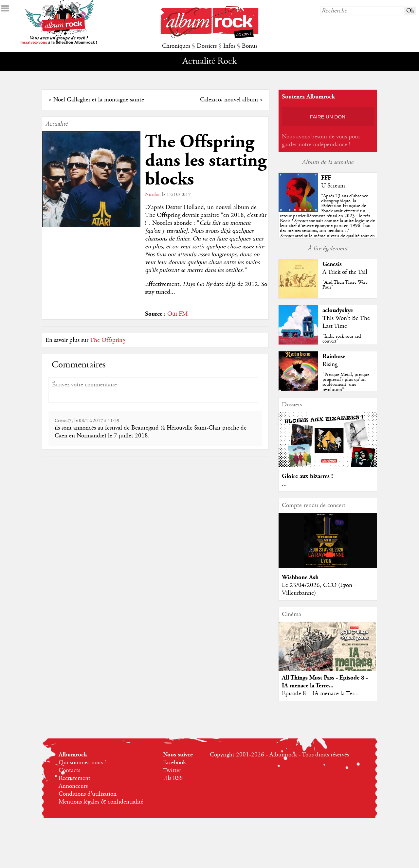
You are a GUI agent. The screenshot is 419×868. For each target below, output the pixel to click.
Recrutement (74, 778)
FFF (326, 178)
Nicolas (152, 195)
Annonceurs (73, 786)
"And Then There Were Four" (345, 285)
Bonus (250, 46)
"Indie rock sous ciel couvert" (342, 339)
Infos (229, 46)
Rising (330, 364)
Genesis (332, 264)
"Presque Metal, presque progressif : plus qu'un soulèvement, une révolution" (346, 382)
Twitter (172, 771)
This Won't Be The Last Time (346, 322)
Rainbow (334, 356)
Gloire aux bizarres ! (307, 476)
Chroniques (176, 46)
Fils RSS (173, 778)
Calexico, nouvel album (229, 100)
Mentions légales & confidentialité (101, 802)
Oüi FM (177, 314)
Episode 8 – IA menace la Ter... (320, 694)
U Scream (333, 186)
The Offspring (107, 340)
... (284, 484)
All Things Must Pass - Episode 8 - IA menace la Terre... (325, 682)
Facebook (174, 763)
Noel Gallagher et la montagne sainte (99, 100)
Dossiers (207, 46)
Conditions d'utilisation (88, 794)
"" (327, 221)
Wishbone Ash (300, 577)
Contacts (69, 771)
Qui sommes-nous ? (82, 763)
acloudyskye (338, 310)
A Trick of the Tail (345, 272)
